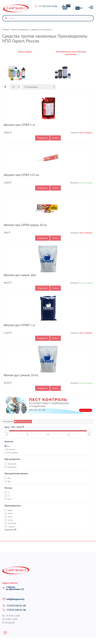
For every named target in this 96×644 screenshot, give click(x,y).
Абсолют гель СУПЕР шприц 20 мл (25, 225)
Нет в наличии (12, 453)
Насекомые (12, 464)
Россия (10, 520)
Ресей (10, 517)
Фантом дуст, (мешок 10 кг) (21, 375)
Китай (10, 513)
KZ (81, 8)
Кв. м (10, 499)
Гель (9, 478)
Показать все (10, 529)
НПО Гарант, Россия (23, 421)
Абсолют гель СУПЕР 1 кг (19, 125)
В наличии (11, 449)
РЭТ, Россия (12, 523)
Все (8, 446)
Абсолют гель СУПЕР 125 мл (21, 175)
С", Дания (11, 527)
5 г (9, 496)
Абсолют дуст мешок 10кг (20, 275)
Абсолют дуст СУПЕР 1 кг (19, 325)
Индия (10, 510)
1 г (9, 492)
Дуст (9, 481)
